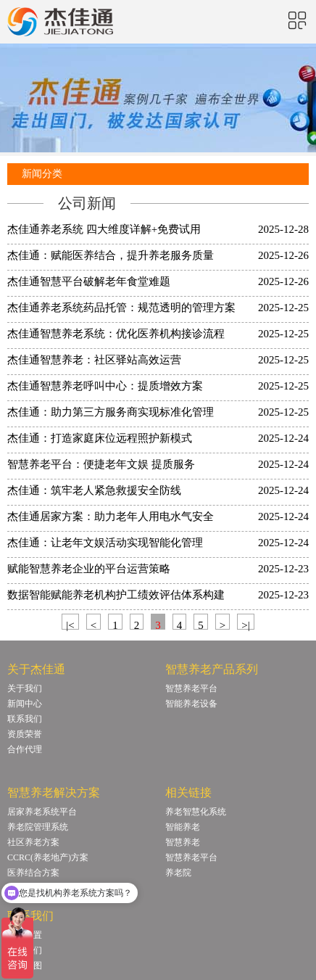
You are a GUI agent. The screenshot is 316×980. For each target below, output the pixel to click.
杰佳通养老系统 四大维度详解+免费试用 (104, 229)
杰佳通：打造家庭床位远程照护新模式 (100, 438)
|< (70, 625)
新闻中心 (25, 704)
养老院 (178, 873)
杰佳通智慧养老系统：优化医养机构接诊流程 (116, 334)
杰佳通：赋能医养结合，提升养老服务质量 (111, 255)
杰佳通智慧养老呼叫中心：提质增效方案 (105, 386)
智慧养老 (183, 842)
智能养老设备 (191, 704)
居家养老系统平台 (42, 812)
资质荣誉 (25, 734)
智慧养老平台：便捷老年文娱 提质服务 (101, 464)
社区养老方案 (33, 842)
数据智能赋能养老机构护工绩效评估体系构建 (116, 595)
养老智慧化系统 (196, 812)
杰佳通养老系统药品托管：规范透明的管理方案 (121, 308)
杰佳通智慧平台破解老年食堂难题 (89, 281)
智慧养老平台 (191, 688)
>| (245, 625)
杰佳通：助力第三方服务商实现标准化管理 (111, 412)
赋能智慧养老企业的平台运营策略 (89, 569)
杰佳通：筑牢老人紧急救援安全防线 (94, 490)
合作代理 (25, 749)
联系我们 (25, 719)
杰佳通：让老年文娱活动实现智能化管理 (105, 543)
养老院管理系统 (38, 827)
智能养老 (183, 827)
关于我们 (25, 688)
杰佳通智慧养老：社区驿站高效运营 (94, 360)
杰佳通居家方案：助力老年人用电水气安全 (111, 516)
